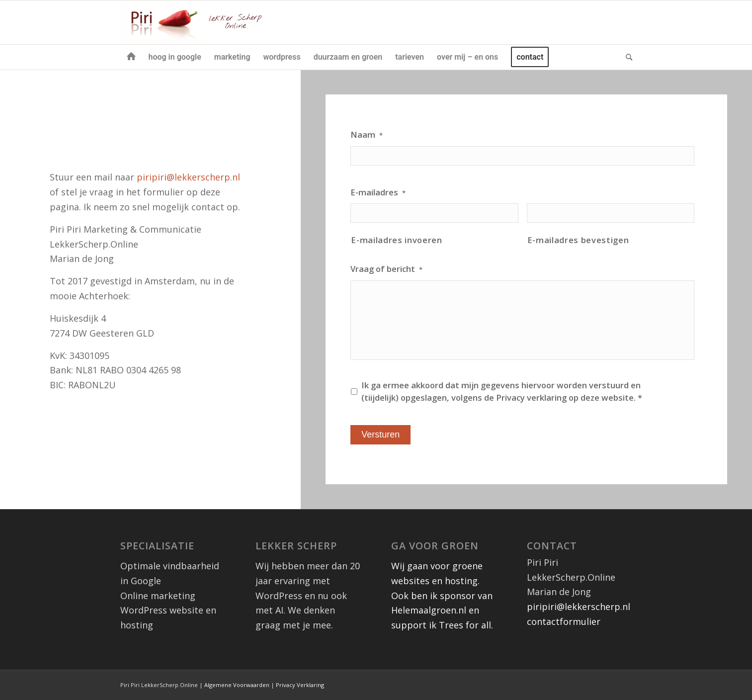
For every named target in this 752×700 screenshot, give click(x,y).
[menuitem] (131, 57)
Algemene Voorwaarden (237, 685)
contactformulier (564, 621)
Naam (367, 135)
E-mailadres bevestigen (578, 240)
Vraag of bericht (386, 269)
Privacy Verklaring (300, 685)
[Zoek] (626, 57)
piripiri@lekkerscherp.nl (188, 177)
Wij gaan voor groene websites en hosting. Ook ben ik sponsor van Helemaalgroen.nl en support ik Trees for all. (442, 595)
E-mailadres (378, 192)
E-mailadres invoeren (396, 240)
